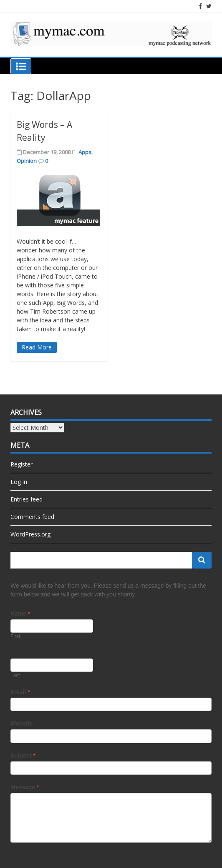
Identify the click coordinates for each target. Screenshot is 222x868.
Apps (85, 152)
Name (20, 614)
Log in (19, 482)
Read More (37, 347)
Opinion (27, 161)
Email (20, 692)
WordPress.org (30, 534)
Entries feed (26, 499)
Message (25, 787)
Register (21, 464)
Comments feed (32, 517)
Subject (23, 756)
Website (21, 723)
